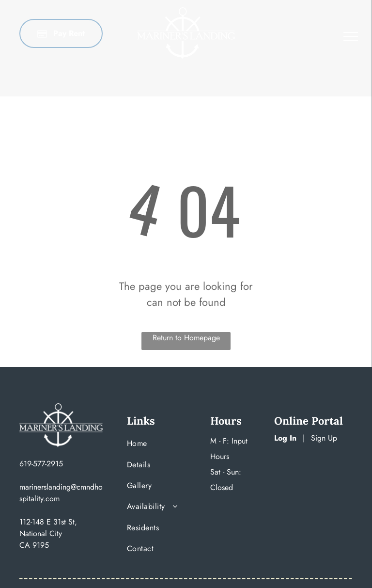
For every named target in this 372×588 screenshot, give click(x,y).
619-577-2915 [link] (41, 464)
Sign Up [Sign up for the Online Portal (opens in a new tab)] (324, 438)
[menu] (351, 36)
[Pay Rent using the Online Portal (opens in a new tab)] (61, 33)
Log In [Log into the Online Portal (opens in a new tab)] (285, 438)
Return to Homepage (186, 338)
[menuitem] (158, 446)
